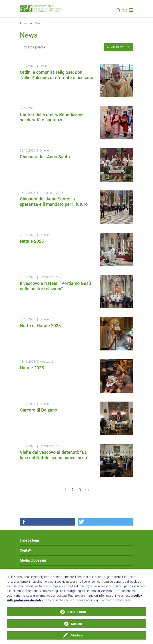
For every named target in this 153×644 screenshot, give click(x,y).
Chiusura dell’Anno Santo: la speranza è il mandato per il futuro (54, 202)
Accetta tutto (77, 612)
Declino (76, 624)
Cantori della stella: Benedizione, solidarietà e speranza (52, 117)
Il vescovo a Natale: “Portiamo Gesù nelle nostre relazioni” (55, 286)
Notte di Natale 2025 (40, 326)
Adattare (76, 635)
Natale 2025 (32, 241)
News (38, 23)
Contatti (26, 550)
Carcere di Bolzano (38, 410)
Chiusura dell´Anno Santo (45, 157)
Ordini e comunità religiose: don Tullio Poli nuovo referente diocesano (56, 75)
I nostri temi (29, 540)
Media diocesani (33, 560)
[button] (48, 522)
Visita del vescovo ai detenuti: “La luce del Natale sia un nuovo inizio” (54, 455)
